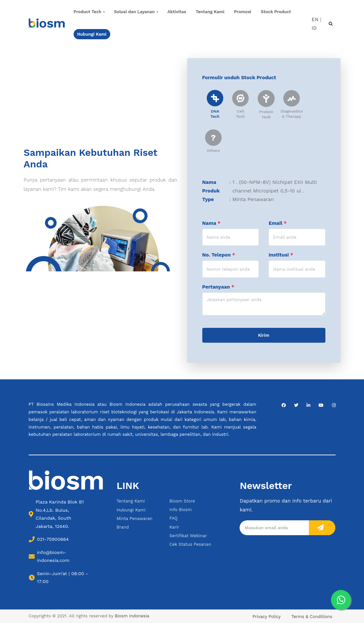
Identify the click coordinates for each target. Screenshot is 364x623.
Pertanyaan (218, 287)
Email (278, 223)
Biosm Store (182, 501)
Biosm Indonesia (132, 616)
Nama (212, 223)
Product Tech (87, 12)
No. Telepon (219, 255)
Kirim (264, 335)
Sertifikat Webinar (188, 536)
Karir (174, 527)
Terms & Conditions (312, 617)
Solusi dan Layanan (134, 12)
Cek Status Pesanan (190, 544)
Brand (123, 527)
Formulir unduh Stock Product (239, 78)
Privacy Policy (266, 617)
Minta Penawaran (134, 519)
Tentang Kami (210, 12)
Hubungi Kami (131, 510)
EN (315, 19)
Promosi (243, 12)
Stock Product (276, 12)
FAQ (173, 518)
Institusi (281, 255)
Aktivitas (177, 12)
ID (314, 28)
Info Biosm (181, 510)
